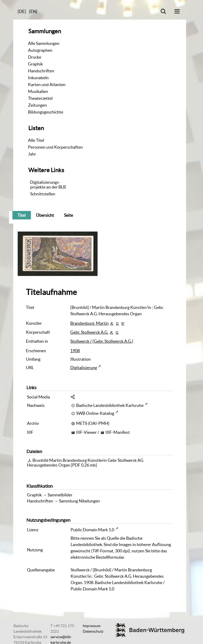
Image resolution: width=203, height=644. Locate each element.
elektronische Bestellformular (97, 557)
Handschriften (41, 71)
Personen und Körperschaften (55, 147)
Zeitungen (37, 105)
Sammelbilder (60, 495)
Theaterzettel (40, 98)
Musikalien (38, 91)
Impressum (92, 626)
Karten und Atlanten (47, 84)
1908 (75, 351)
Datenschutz (93, 631)
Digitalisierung (84, 368)
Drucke (35, 57)
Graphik (35, 64)
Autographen (40, 50)
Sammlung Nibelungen (79, 501)
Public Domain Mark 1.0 (92, 530)
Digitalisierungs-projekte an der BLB (48, 185)
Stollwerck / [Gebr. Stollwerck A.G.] (102, 341)
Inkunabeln (38, 78)
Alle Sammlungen (44, 43)
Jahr (32, 154)
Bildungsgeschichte (46, 112)
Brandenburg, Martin (89, 323)
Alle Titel (36, 140)
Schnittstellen (43, 194)
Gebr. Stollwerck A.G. (89, 332)
